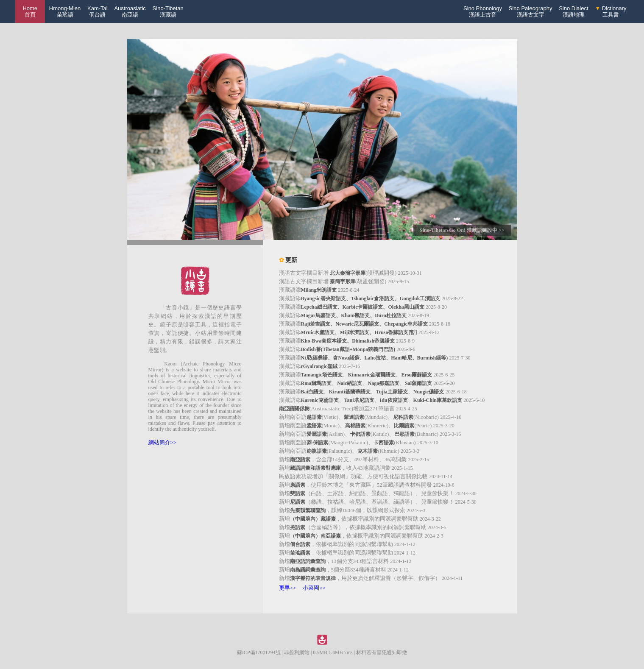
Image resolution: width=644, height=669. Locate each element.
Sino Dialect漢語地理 (573, 11)
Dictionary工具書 (611, 11)
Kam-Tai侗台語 (98, 11)
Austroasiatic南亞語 (130, 11)
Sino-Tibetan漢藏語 (168, 11)
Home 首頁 (30, 11)
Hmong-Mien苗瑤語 (65, 11)
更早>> (288, 588)
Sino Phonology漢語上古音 (483, 11)
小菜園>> (314, 588)
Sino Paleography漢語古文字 (531, 11)
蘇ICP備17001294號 (259, 652)
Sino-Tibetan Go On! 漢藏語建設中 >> (462, 230)
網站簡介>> (163, 442)
